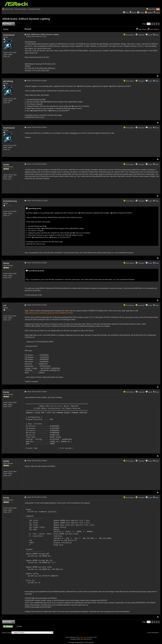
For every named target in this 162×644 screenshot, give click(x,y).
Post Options (129, 35)
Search (134, 13)
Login (158, 13)
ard (5, 305)
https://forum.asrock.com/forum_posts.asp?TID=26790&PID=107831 (49, 313)
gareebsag (9, 81)
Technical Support (21, 9)
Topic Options (153, 29)
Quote (150, 35)
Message (28, 29)
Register (150, 13)
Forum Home (9, 9)
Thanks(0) (140, 35)
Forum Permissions (154, 633)
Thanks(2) (140, 81)
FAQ (127, 13)
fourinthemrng (11, 201)
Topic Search (141, 29)
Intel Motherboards (34, 9)
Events (141, 13)
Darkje (7, 164)
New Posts (152, 9)
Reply (157, 35)
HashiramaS (10, 35)
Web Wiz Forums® (83, 637)
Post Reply (8, 24)
